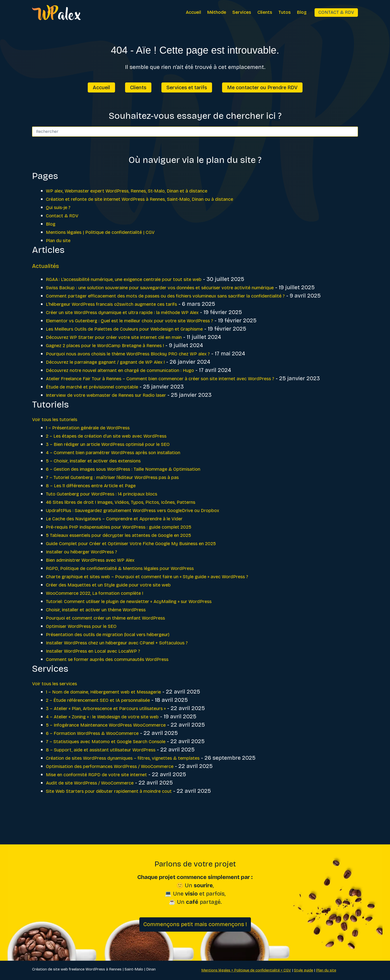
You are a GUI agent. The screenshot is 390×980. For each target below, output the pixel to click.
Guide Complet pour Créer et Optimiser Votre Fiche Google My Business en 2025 (150, 568)
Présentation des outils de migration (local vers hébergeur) (123, 659)
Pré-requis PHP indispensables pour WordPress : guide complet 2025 (136, 552)
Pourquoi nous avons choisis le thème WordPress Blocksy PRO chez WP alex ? (148, 370)
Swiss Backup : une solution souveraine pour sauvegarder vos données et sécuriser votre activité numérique (189, 287)
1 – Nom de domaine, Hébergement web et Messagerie (116, 717)
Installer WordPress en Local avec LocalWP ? (105, 676)
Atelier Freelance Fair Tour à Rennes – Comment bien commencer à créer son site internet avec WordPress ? (187, 395)
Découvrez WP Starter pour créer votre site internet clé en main (130, 354)
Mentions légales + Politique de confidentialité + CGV (246, 970)
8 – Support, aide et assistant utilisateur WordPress (114, 774)
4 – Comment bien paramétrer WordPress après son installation (130, 477)
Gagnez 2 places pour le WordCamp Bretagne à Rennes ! (119, 362)
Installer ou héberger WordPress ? (90, 576)
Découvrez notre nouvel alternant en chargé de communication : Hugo (139, 387)
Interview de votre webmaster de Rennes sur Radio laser (120, 420)
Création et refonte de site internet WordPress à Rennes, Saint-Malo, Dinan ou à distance (162, 199)
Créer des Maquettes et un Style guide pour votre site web (122, 610)
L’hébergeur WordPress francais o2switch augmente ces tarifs (128, 321)
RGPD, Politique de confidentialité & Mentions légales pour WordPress (137, 593)
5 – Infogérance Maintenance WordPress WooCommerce (120, 750)
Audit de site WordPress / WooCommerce (100, 808)
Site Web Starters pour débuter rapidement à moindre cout (123, 816)
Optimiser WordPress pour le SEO (89, 651)
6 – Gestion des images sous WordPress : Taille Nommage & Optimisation (141, 494)
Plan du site (61, 240)
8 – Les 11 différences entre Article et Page (101, 510)
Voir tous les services (60, 708)
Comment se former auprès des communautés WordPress (122, 684)
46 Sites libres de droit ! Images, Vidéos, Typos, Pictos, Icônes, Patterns (138, 527)
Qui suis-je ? (62, 207)
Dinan (151, 969)
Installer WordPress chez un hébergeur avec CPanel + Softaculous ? (135, 667)
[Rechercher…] (190, 132)
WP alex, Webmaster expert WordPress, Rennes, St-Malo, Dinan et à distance (146, 191)
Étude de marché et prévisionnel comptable (103, 412)
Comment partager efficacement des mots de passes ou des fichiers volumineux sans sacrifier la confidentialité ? (195, 304)
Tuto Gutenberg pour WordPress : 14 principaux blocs (115, 519)
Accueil (193, 12)
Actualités (51, 265)
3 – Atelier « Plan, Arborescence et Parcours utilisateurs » (121, 733)
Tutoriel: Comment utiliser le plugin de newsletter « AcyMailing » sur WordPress (150, 626)
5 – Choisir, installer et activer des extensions (105, 485)
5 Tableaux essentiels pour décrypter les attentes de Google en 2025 (136, 560)
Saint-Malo (134, 969)
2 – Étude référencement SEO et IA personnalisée (110, 725)
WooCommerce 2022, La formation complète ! (106, 618)
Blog (302, 12)
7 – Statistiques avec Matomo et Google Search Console (119, 766)
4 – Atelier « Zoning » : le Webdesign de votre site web (115, 741)
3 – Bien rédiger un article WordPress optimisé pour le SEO (122, 469)
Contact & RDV (336, 12)
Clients (265, 12)
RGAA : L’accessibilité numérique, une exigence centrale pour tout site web (142, 279)
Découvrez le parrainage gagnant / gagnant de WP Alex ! (120, 378)
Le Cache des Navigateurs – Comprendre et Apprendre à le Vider (130, 543)
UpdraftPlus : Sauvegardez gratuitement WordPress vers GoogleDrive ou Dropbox (153, 535)
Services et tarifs (187, 87)
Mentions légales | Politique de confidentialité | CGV (113, 232)
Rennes (115, 969)
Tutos (285, 12)
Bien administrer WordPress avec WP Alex (101, 585)
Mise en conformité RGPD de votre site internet (108, 799)
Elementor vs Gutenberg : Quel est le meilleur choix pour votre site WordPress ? (150, 337)
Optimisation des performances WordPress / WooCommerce (125, 791)
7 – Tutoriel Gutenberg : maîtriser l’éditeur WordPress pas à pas (128, 502)
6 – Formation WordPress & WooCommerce (103, 758)
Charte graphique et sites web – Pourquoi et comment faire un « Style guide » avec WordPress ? (171, 601)
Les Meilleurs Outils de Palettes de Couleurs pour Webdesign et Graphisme (144, 345)
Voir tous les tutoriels (60, 444)
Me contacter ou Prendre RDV (262, 87)
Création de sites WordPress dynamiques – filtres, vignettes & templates (141, 783)
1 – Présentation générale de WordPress (98, 452)
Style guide (304, 970)
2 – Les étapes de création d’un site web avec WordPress (120, 461)
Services (242, 12)
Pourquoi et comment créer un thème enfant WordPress (120, 643)
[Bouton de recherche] (353, 132)
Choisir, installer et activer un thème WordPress (108, 634)
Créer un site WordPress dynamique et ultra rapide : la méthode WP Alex (141, 329)
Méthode (217, 12)
